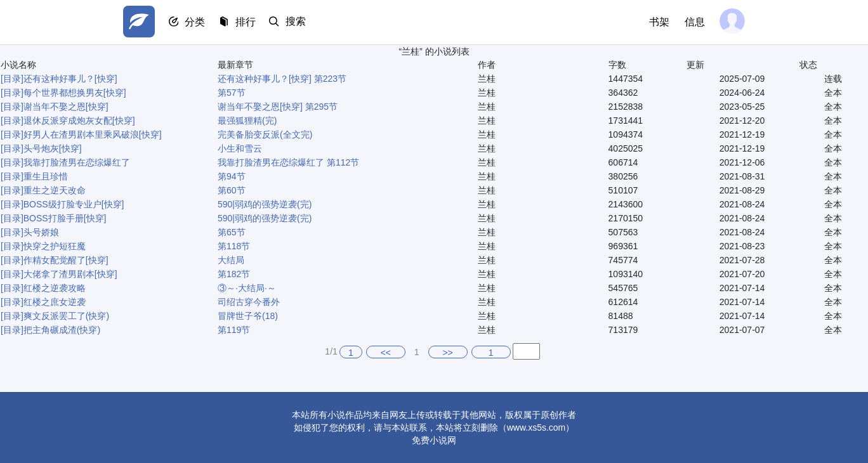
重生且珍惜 (46, 176)
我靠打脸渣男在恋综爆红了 (77, 162)
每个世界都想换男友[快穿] (75, 93)
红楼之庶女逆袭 (55, 302)
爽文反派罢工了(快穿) (66, 316)
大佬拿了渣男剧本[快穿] (70, 274)
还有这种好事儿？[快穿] (70, 79)
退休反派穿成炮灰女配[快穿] (79, 121)
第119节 (234, 330)
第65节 (232, 232)
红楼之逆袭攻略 (55, 288)
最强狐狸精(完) (247, 121)
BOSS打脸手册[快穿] (65, 218)
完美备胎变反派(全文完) (265, 134)
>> (447, 353)
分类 (198, 23)
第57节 (232, 93)
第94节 (232, 176)
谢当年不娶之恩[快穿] (66, 107)
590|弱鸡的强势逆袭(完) (265, 204)
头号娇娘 (41, 232)
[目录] (12, 79)
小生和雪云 (240, 148)
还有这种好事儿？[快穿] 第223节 (282, 79)
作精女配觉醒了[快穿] (66, 260)
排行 (250, 23)
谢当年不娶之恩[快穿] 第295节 (278, 107)
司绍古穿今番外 (249, 302)
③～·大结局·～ (247, 288)
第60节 (232, 190)
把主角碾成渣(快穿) (62, 330)
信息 (693, 22)
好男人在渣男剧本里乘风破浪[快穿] (93, 134)
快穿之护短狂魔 (55, 246)
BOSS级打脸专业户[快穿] (74, 204)
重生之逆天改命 (55, 190)
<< (386, 353)
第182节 (234, 274)
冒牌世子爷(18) (248, 316)
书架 (657, 22)
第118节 (234, 246)
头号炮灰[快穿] (53, 148)
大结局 (231, 260)
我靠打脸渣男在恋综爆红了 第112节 (288, 162)
